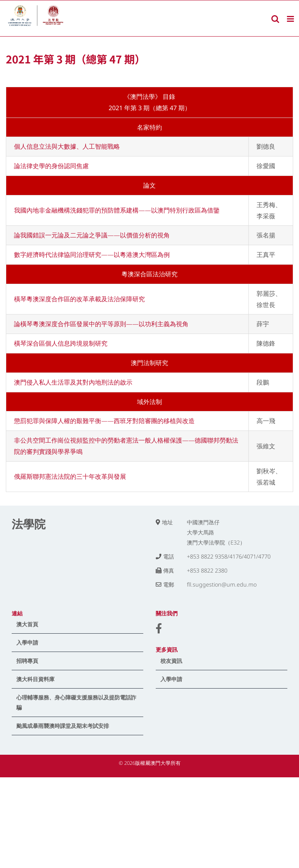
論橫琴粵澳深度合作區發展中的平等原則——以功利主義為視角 (101, 324)
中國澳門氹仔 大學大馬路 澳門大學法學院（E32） (216, 532)
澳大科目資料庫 (35, 679)
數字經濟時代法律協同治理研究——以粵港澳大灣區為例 (92, 255)
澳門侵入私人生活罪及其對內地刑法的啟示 (73, 382)
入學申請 (27, 642)
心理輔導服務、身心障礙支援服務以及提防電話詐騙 (76, 702)
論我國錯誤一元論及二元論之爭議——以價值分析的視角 (92, 235)
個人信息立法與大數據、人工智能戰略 (67, 146)
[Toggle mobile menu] (291, 19)
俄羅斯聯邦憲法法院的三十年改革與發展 (70, 476)
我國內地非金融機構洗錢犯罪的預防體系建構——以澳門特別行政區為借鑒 (117, 210)
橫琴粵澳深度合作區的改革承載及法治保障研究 (79, 299)
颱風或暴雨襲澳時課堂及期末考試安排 (63, 726)
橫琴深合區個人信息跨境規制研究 (61, 343)
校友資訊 (171, 661)
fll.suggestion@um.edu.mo (222, 584)
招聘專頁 (27, 661)
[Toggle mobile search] (275, 19)
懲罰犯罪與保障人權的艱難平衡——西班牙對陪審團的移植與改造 (104, 421)
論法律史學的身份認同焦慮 (51, 166)
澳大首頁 (27, 624)
